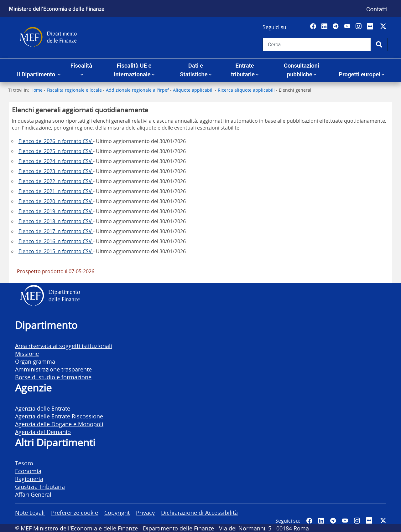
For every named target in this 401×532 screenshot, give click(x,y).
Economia (28, 471)
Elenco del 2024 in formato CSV (56, 161)
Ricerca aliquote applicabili (247, 90)
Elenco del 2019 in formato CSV (56, 211)
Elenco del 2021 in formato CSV (56, 191)
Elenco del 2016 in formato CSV (56, 241)
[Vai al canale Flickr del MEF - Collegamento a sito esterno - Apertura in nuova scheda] (372, 27)
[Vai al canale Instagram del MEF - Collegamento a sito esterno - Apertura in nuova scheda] (359, 27)
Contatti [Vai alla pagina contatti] (377, 9)
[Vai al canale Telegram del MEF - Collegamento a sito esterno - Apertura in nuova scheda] (336, 27)
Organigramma (35, 361)
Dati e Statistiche (194, 70)
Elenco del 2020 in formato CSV (56, 201)
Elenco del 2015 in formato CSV (56, 251)
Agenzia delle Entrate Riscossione (59, 416)
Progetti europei (359, 74)
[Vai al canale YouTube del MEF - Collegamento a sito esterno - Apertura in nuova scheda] (348, 27)
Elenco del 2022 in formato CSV (56, 181)
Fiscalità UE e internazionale (133, 70)
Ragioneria (29, 479)
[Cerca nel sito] (317, 44)
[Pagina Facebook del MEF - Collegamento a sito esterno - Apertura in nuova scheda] (314, 27)
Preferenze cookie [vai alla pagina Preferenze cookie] (75, 512)
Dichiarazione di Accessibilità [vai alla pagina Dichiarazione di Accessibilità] (199, 512)
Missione (27, 353)
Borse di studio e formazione (53, 377)
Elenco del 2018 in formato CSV (56, 221)
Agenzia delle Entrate (43, 408)
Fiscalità (81, 66)
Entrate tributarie (243, 70)
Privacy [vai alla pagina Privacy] (145, 512)
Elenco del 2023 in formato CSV (56, 171)
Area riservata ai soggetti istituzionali (64, 346)
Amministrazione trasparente (53, 369)
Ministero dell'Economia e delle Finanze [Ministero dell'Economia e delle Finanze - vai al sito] (57, 8)
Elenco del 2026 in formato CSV (56, 141)
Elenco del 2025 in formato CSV (56, 151)
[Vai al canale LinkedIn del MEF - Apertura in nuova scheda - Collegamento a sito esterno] (325, 27)
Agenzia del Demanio (43, 432)
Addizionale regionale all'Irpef (137, 90)
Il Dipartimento (37, 74)
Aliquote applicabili (193, 90)
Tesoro (24, 463)
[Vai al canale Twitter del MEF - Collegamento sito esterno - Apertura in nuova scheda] (384, 27)
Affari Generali (34, 494)
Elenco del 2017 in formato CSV (56, 231)
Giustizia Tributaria (40, 486)
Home (36, 90)
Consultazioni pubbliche (302, 70)
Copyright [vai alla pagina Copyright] (117, 512)
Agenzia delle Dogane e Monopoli (59, 424)
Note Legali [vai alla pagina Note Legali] (30, 512)
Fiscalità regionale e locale (74, 90)
